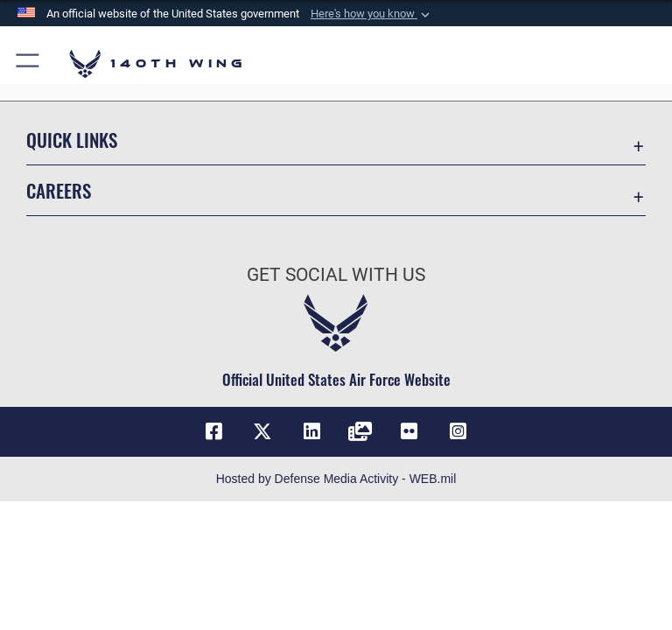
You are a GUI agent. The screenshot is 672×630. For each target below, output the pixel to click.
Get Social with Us (336, 275)
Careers (59, 190)
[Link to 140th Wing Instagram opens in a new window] (458, 431)
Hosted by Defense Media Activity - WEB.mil (336, 479)
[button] (372, 14)
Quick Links (72, 140)
